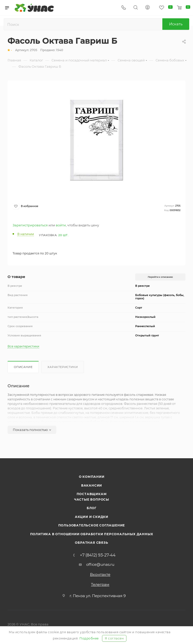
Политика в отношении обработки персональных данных (92, 534)
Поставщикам (92, 494)
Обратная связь (91, 543)
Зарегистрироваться (30, 225)
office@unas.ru (100, 564)
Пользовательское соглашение (92, 525)
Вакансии (92, 485)
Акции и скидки (92, 517)
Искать (176, 24)
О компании (92, 477)
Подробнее (89, 638)
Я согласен (114, 638)
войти (61, 225)
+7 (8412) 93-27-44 (98, 555)
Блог (92, 508)
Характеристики (63, 367)
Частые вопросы (92, 499)
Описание (23, 367)
